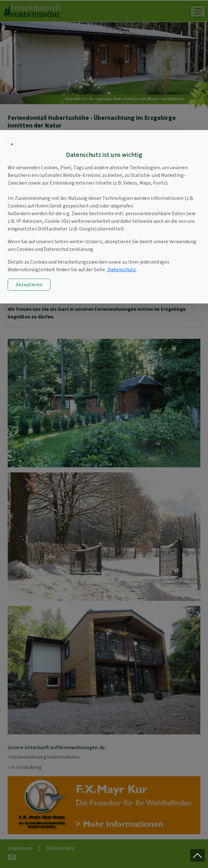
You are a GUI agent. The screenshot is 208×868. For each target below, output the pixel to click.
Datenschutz (121, 270)
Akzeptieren (29, 285)
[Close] (12, 144)
